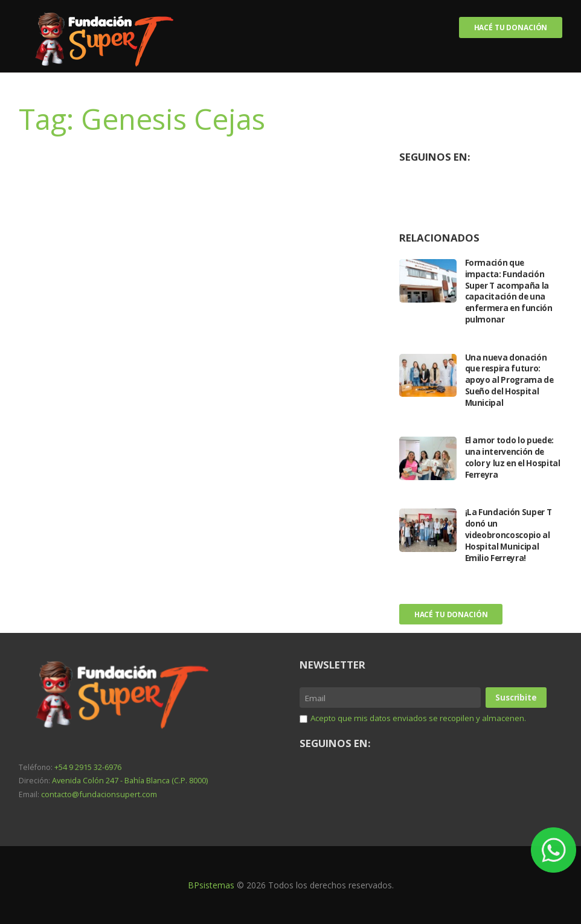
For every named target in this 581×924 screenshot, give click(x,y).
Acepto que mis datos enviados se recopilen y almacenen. (424, 738)
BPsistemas (211, 884)
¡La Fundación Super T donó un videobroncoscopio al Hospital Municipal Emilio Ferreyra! (510, 535)
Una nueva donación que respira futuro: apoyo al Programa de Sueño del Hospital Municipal (511, 381)
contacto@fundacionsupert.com (97, 793)
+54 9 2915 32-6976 (88, 767)
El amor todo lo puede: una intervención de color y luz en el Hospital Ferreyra (512, 458)
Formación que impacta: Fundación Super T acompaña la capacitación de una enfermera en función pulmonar (511, 291)
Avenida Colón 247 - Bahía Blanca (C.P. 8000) (128, 781)
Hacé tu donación (510, 27)
